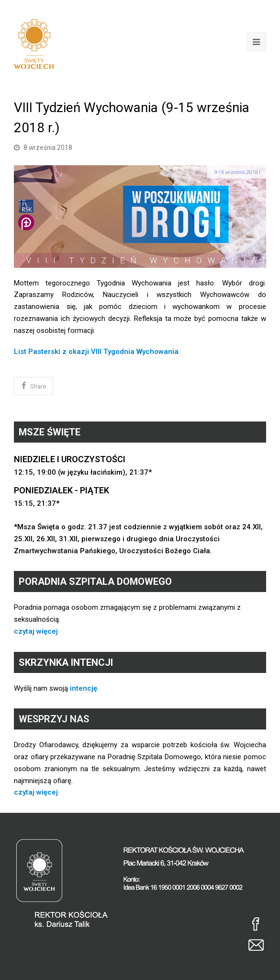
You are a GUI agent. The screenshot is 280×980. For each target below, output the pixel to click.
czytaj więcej (36, 631)
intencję (84, 688)
